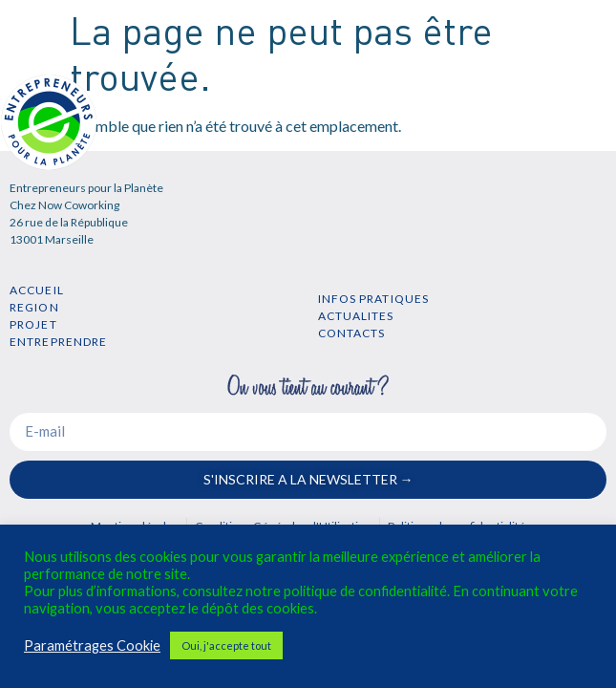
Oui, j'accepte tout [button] (226, 645)
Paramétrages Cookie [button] (92, 645)
